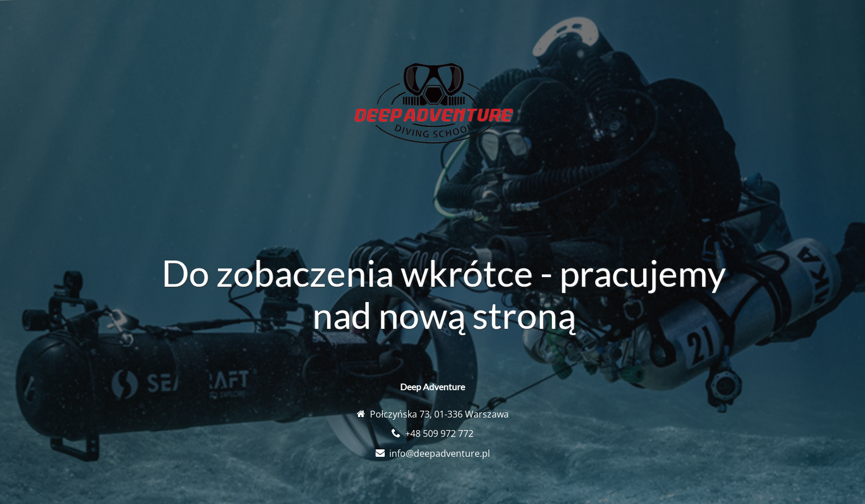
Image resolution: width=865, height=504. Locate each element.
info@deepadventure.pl (440, 453)
